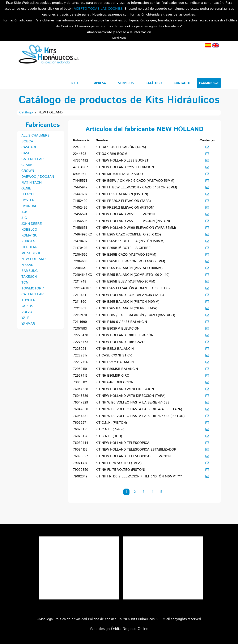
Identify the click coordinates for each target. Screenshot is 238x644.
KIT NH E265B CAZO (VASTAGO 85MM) (126, 255)
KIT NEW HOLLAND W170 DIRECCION (125, 389)
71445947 (80, 187)
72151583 (80, 329)
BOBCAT (28, 141)
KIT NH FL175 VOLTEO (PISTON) (120, 470)
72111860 (80, 302)
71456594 (80, 221)
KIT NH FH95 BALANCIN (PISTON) (122, 194)
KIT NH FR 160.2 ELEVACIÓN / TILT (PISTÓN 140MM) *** (139, 476)
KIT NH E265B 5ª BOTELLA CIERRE (123, 248)
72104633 (80, 261)
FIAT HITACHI (32, 183)
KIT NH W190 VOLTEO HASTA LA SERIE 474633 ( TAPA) (139, 409)
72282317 (80, 356)
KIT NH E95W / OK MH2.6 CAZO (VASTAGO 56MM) (135, 181)
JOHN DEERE (32, 224)
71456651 (80, 228)
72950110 (80, 369)
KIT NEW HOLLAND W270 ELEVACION (125, 214)
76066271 (80, 423)
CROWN (28, 171)
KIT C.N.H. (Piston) (110, 429)
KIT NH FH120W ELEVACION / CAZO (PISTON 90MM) (136, 187)
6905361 (79, 174)
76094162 (80, 450)
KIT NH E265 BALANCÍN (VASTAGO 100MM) (129, 268)
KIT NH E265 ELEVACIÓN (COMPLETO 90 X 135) (133, 288)
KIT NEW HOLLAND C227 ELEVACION (125, 167)
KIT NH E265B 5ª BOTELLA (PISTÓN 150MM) (130, 241)
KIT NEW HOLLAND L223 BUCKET (122, 161)
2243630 (80, 147)
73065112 (80, 382)
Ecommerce (209, 83)
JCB (24, 212)
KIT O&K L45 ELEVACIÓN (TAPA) (121, 147)
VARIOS (27, 306)
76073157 (80, 436)
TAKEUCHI (29, 277)
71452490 (80, 201)
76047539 (81, 396)
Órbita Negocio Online (130, 629)
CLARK (27, 165)
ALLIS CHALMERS (35, 136)
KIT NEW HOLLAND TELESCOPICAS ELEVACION (133, 456)
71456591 (80, 214)
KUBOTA (28, 241)
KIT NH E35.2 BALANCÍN (115, 349)
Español (208, 45)
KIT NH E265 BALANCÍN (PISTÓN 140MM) (127, 302)
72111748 (80, 282)
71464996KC (82, 235)
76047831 (80, 416)
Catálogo (154, 83)
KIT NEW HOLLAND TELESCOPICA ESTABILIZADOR (136, 450)
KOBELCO (29, 230)
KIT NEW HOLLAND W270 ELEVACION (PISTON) (133, 221)
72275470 (81, 335)
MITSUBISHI (31, 253)
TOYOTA (28, 300)
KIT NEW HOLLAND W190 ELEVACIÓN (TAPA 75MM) (136, 228)
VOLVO (27, 312)
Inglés (216, 45)
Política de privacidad (71, 619)
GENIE (26, 189)
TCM (25, 283)
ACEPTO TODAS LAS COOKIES (98, 9)
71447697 (80, 194)
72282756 (81, 362)
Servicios (126, 83)
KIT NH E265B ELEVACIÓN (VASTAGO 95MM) (130, 261)
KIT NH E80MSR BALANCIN (117, 369)
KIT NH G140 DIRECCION (114, 382)
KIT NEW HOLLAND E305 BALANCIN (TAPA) (130, 295)
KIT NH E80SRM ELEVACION (117, 329)
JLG (24, 218)
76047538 (81, 389)
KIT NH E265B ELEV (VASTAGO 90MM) (125, 282)
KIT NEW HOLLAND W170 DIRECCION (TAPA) (130, 396)
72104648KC (82, 275)
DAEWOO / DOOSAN (38, 177)
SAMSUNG (29, 271)
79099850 (81, 470)
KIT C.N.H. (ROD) (109, 436)
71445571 (80, 181)
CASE (26, 153)
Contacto (182, 83)
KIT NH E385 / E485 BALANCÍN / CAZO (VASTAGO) (135, 315)
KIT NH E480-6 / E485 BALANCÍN (121, 322)
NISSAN (27, 265)
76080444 (81, 443)
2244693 (80, 154)
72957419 (80, 376)
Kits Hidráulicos (49, 55)
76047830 (81, 409)
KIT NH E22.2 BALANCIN (115, 362)
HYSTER (28, 200)
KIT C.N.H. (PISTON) (111, 423)
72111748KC (82, 288)
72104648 (80, 268)
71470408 (80, 248)
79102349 (80, 476)
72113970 (80, 315)
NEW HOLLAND (33, 259)
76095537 (81, 456)
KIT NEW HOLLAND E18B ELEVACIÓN (124, 335)
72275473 (81, 342)
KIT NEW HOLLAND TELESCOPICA (122, 443)
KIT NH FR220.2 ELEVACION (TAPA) (123, 201)
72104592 (80, 255)
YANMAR (28, 324)
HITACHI (28, 194)
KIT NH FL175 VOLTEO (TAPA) (118, 463)
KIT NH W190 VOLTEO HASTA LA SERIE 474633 (132, 403)
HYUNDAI (29, 206)
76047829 (81, 403)
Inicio (75, 83)
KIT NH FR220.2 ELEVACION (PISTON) (125, 208)
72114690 (80, 322)
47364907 (81, 167)
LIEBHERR (29, 247)
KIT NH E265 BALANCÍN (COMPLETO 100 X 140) (132, 275)
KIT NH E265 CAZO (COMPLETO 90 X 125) (128, 235)
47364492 (81, 161)
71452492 (80, 208)
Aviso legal (45, 619)
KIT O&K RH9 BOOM (111, 154)
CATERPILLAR (33, 159)
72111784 (80, 295)
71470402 (80, 241)
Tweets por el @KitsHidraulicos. (163, 539)
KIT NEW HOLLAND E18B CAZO (120, 342)
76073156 (80, 429)
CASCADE (29, 147)
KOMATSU (29, 236)
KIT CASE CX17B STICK (114, 356)
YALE (25, 318)
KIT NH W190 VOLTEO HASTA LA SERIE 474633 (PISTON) (140, 416)
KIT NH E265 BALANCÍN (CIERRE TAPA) (126, 308)
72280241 (80, 349)
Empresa (99, 83)
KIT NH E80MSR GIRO (112, 376)
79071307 (80, 463)
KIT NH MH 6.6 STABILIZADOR (119, 174)
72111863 (80, 308)
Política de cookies (102, 619)
